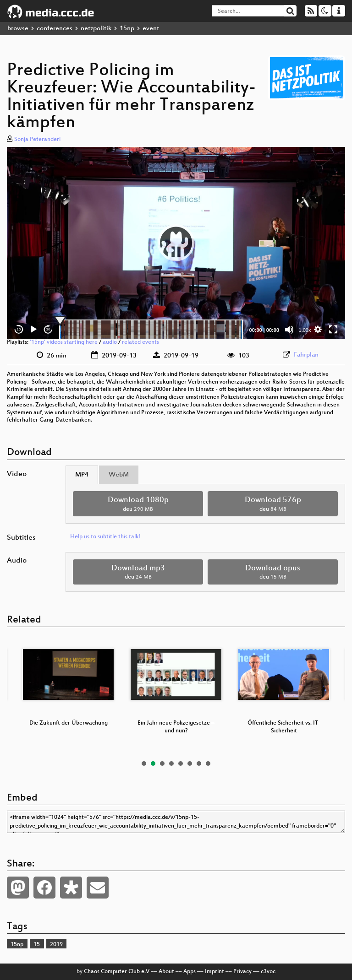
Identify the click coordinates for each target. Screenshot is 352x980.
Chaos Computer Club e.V (117, 972)
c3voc (268, 972)
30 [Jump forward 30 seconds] (48, 329)
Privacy (242, 972)
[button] (176, 243)
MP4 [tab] (82, 475)
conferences (55, 29)
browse (18, 29)
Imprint (214, 972)
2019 (56, 945)
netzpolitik (96, 29)
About (166, 972)
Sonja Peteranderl (37, 140)
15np (127, 29)
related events (140, 342)
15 (37, 945)
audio (110, 342)
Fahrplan (306, 355)
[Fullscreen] (333, 330)
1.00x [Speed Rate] (305, 330)
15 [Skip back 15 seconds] (19, 329)
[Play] (33, 330)
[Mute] (289, 330)
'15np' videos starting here (64, 342)
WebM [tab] (119, 475)
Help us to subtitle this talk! (105, 537)
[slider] (151, 330)
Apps (190, 972)
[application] (176, 243)
